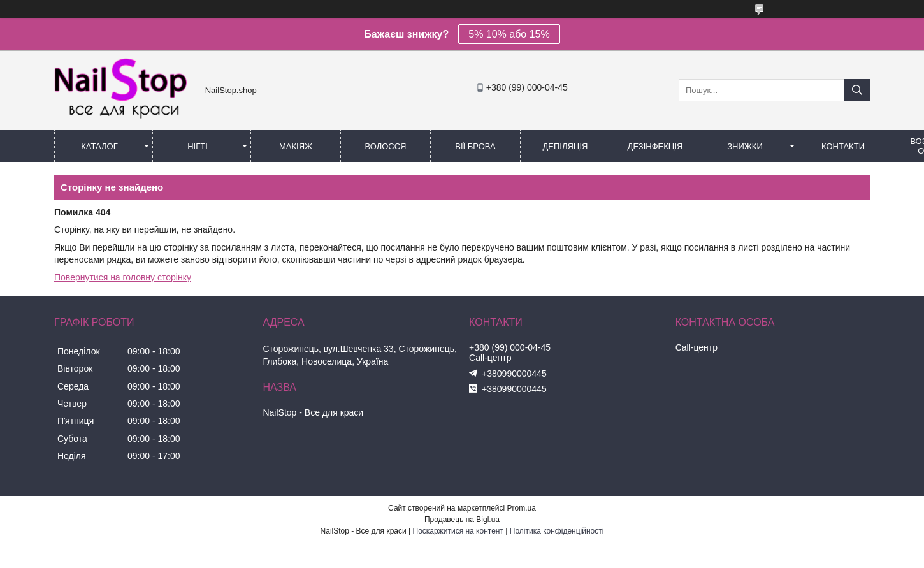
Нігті (198, 146)
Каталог (99, 146)
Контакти (843, 146)
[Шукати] (857, 90)
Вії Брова (475, 146)
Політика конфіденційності (557, 531)
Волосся (385, 146)
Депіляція (566, 146)
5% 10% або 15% (509, 34)
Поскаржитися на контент (458, 531)
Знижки (745, 146)
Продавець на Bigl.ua (462, 520)
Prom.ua (522, 508)
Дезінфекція (655, 146)
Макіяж (296, 146)
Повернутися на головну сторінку (123, 277)
